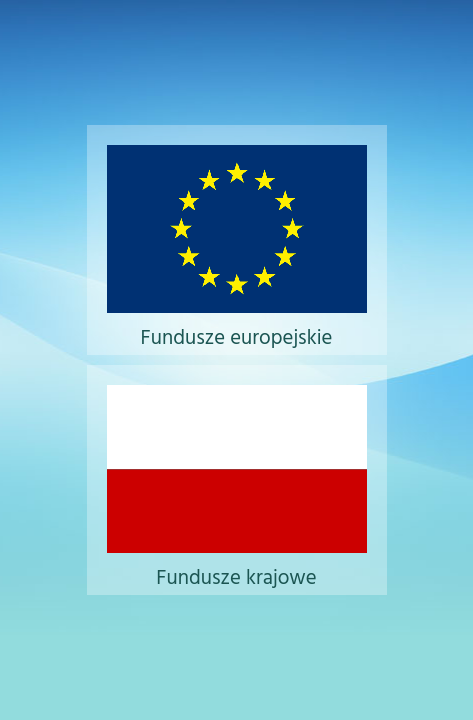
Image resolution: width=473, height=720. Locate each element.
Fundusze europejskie (237, 321)
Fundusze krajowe (237, 561)
